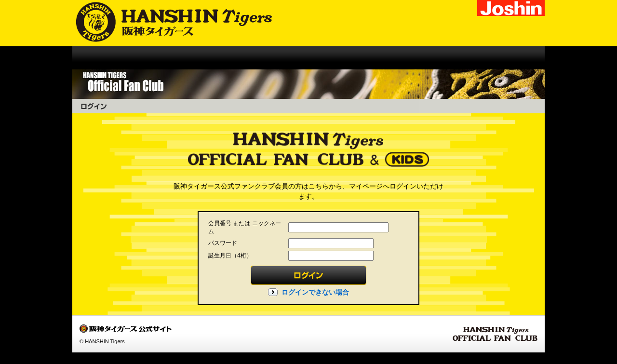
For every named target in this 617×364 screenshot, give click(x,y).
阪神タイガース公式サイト (168, 23)
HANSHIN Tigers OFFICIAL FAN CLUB (495, 334)
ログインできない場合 (315, 292)
